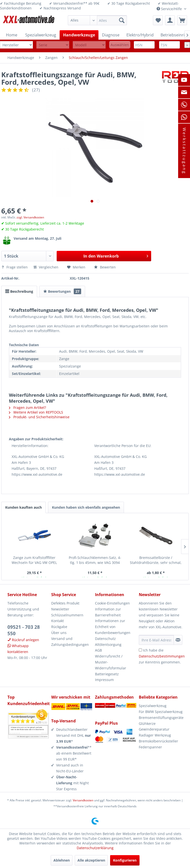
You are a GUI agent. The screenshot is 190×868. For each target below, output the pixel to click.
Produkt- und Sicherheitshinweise (39, 417)
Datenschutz (105, 639)
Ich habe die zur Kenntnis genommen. (162, 656)
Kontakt (58, 621)
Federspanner (150, 747)
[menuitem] (97, 20)
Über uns (59, 633)
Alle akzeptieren (91, 860)
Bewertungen (62, 291)
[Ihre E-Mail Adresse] (156, 640)
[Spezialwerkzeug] (41, 35)
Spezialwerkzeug (153, 706)
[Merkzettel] (158, 20)
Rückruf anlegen (23, 640)
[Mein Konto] (170, 20)
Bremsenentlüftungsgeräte (161, 718)
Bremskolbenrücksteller (158, 741)
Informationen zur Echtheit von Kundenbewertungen (113, 627)
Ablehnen (62, 860)
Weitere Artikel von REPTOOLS (36, 412)
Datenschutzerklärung (95, 848)
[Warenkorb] (182, 20)
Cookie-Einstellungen (112, 603)
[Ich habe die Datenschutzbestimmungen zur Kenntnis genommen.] (140, 650)
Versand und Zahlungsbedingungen (70, 642)
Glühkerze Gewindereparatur (154, 726)
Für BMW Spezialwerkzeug (161, 712)
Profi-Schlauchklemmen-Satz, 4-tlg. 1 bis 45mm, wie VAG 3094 (95, 560)
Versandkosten (83, 800)
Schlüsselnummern (67, 615)
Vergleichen (46, 267)
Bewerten (105, 267)
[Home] (12, 35)
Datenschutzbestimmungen (162, 656)
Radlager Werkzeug (155, 735)
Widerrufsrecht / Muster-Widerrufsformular (111, 662)
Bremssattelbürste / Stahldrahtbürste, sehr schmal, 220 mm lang (156, 560)
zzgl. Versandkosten (30, 217)
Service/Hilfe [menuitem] (170, 9)
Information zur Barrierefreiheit (108, 612)
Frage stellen (15, 267)
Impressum (104, 680)
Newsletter (60, 609)
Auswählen (120, 45)
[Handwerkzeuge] (79, 35)
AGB (98, 650)
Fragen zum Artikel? (27, 408)
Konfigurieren (125, 860)
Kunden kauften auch (24, 507)
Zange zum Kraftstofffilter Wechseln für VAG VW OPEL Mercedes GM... (34, 560)
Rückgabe (59, 627)
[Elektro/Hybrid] (140, 35)
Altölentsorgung (108, 644)
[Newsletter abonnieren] (178, 640)
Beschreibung (19, 291)
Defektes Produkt (65, 603)
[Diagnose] (111, 35)
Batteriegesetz (107, 674)
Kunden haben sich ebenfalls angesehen (86, 507)
